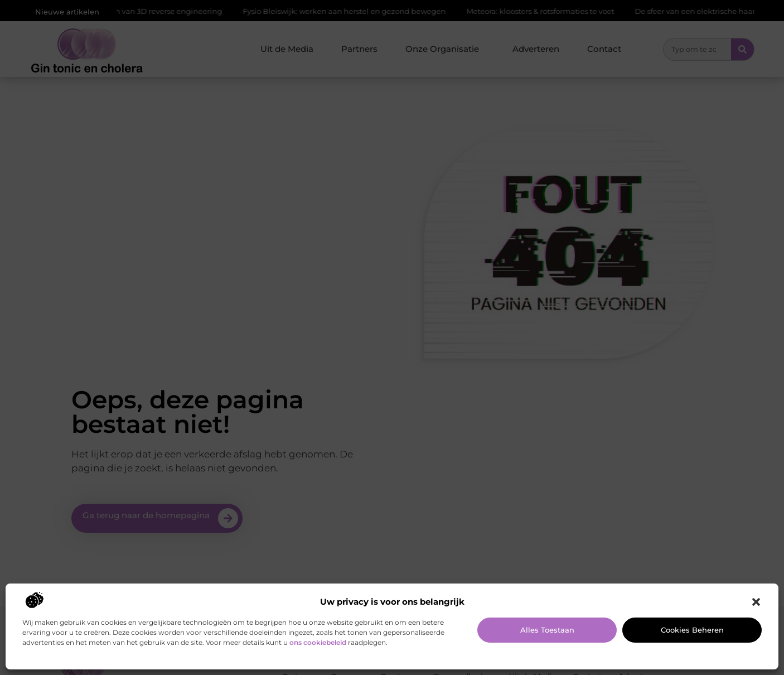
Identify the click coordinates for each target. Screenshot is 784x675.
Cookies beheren (692, 630)
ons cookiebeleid (318, 642)
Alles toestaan (547, 630)
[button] (756, 602)
